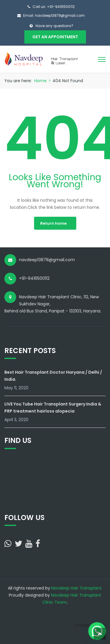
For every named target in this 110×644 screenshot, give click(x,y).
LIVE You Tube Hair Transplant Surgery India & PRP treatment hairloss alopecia (53, 408)
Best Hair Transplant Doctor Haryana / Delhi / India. (53, 376)
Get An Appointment (55, 37)
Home (40, 81)
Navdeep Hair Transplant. (77, 588)
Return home (53, 223)
